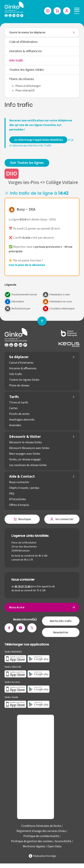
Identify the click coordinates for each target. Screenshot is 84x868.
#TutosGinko (18, 499)
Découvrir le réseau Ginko (25, 442)
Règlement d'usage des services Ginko (41, 831)
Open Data (54, 846)
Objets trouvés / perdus (24, 488)
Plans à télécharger (28, 86)
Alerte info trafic (61, 621)
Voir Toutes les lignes (27, 163)
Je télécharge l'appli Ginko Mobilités (38, 140)
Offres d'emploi (19, 505)
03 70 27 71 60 (22, 587)
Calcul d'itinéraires (23, 42)
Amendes (15, 425)
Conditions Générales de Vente (41, 826)
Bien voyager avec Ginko (25, 454)
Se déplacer (19, 357)
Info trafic (16, 61)
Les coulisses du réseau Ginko (28, 465)
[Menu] (76, 11)
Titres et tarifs (19, 403)
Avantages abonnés (22, 420)
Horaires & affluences (26, 51)
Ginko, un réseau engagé (25, 459)
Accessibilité (63, 841)
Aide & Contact (22, 476)
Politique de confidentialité (41, 836)
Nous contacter (19, 482)
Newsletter (61, 632)
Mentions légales (34, 846)
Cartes (13, 408)
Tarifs (14, 397)
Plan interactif (25, 90)
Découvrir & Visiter (25, 437)
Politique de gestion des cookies (32, 841)
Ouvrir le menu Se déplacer (27, 32)
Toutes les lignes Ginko (27, 70)
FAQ (12, 494)
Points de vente (19, 414)
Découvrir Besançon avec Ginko (29, 448)
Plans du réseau (22, 79)
